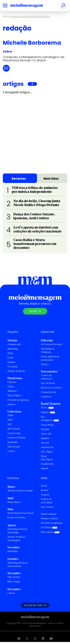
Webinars (12, 391)
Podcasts (12, 382)
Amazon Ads (47, 447)
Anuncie (45, 495)
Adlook (44, 468)
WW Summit (14, 429)
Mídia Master (14, 502)
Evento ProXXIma (16, 438)
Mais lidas (51, 179)
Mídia (10, 353)
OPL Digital (47, 452)
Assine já (35, 311)
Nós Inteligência (47, 419)
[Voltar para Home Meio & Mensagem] (31, 6)
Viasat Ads (46, 434)
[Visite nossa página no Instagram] (35, 639)
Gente (11, 358)
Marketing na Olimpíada (48, 350)
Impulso (45, 412)
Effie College (14, 582)
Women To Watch (16, 371)
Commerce (46, 397)
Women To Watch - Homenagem (17, 539)
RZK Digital (47, 459)
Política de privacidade (47, 501)
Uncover (45, 443)
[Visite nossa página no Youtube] (51, 639)
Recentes (19, 179)
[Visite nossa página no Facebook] (19, 639)
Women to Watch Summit (20, 491)
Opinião (11, 362)
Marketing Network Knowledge (17, 531)
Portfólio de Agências (18, 400)
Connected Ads (49, 392)
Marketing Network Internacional (17, 564)
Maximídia (13, 442)
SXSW (10, 415)
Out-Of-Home (48, 383)
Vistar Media (47, 425)
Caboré (11, 451)
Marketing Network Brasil (20, 513)
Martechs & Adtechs (51, 388)
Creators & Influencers (46, 377)
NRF (10, 424)
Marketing (13, 349)
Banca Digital (14, 395)
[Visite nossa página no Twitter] (27, 639)
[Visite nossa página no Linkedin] (43, 639)
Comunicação (14, 344)
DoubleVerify (47, 464)
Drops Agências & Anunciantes (50, 358)
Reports (11, 404)
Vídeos (11, 386)
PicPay (44, 408)
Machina (45, 429)
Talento (45, 364)
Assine (44, 486)
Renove (45, 490)
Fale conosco (47, 507)
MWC (10, 420)
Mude (44, 456)
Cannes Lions (14, 433)
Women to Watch (49, 518)
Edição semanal (49, 514)
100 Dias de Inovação (52, 344)
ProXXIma (13, 367)
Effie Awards (14, 447)
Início (6, 16)
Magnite (45, 438)
